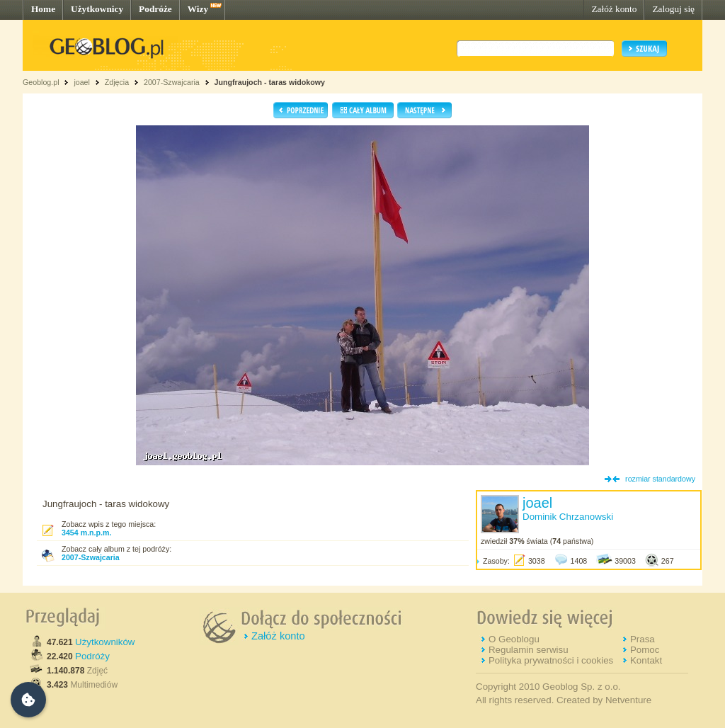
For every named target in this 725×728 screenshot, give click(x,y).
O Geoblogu (514, 639)
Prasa (643, 639)
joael (82, 82)
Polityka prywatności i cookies (551, 660)
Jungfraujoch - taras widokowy (270, 82)
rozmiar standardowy (660, 479)
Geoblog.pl (41, 82)
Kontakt (646, 660)
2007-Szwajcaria (172, 82)
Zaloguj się (673, 9)
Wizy (198, 9)
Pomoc (645, 650)
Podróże (155, 9)
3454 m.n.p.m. (86, 533)
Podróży (92, 656)
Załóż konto (614, 9)
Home (43, 9)
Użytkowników (105, 642)
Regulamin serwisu (529, 650)
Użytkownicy (97, 9)
